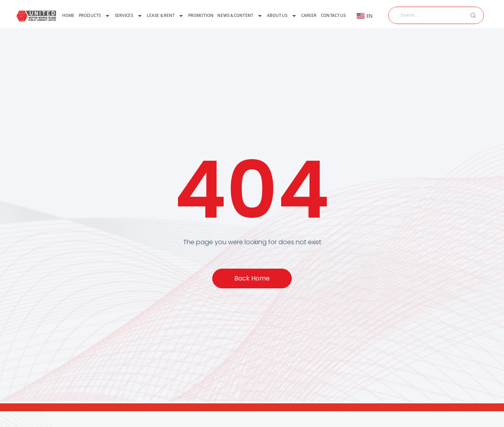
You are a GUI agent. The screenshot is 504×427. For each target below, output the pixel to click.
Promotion (201, 16)
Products (94, 16)
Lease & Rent (165, 16)
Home (68, 16)
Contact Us (333, 16)
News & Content (240, 16)
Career (309, 16)
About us (282, 16)
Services (129, 16)
